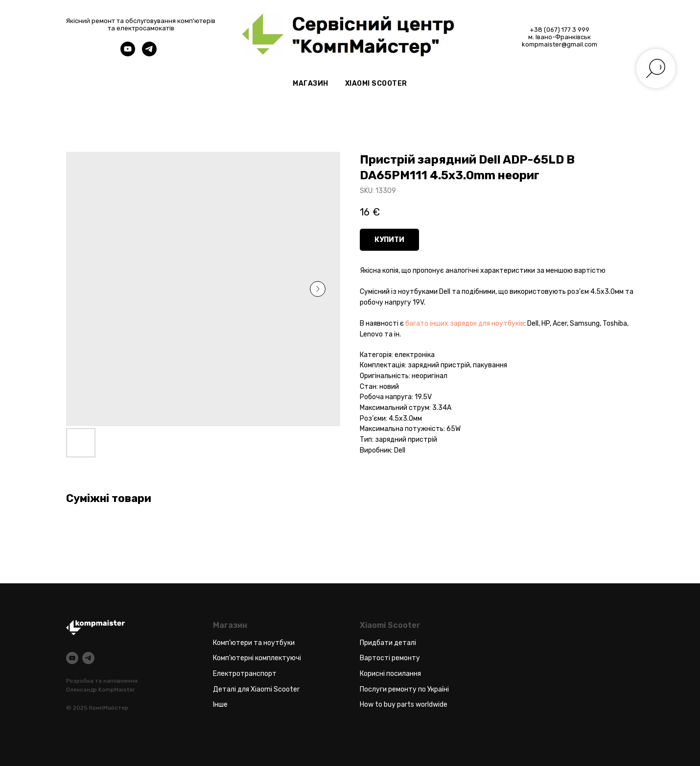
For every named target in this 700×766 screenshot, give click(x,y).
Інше (220, 705)
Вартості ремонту (390, 658)
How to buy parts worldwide (404, 705)
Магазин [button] (311, 84)
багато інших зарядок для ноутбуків (465, 323)
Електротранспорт (245, 674)
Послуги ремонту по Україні (404, 689)
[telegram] (149, 54)
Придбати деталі (388, 643)
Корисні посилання (390, 674)
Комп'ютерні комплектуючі (257, 658)
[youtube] (128, 54)
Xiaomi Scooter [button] (376, 84)
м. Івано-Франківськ (560, 37)
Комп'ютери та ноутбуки (254, 643)
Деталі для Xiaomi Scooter (256, 689)
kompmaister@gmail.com (560, 44)
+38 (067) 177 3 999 (560, 30)
